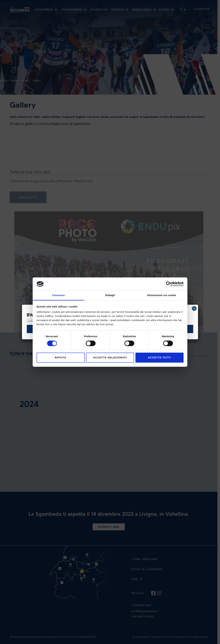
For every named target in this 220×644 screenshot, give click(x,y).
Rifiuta (61, 358)
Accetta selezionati (110, 358)
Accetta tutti (159, 358)
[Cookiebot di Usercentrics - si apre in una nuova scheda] (169, 284)
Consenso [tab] (58, 295)
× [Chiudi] (194, 308)
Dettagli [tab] (110, 295)
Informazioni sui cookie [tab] (162, 295)
